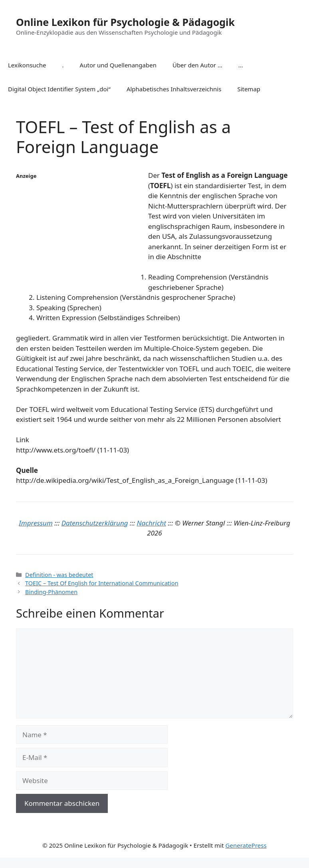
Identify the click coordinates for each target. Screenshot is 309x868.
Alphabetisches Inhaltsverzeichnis (174, 89)
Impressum (36, 523)
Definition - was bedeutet (59, 575)
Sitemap (249, 89)
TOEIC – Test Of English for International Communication (102, 583)
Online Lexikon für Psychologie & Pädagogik (125, 22)
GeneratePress (246, 845)
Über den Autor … (197, 65)
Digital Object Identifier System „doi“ (59, 89)
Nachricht (152, 523)
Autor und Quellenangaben (118, 65)
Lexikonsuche (27, 65)
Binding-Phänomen (51, 592)
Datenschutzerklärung (95, 523)
